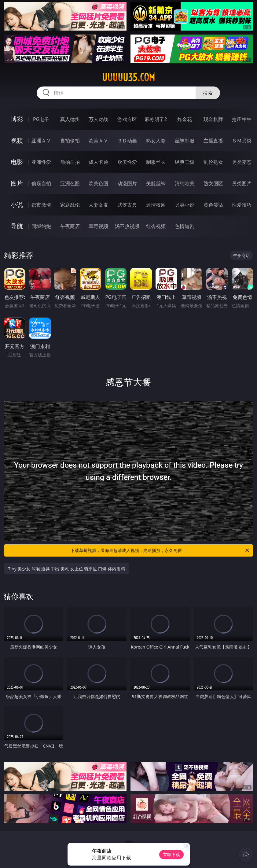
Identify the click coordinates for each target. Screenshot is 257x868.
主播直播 (213, 141)
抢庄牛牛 (242, 119)
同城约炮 (41, 226)
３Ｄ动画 (127, 141)
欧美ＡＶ (98, 141)
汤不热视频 (127, 226)
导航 (17, 226)
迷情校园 (156, 205)
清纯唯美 (185, 183)
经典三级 (185, 162)
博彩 (17, 119)
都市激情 (41, 205)
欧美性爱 (127, 162)
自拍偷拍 (70, 141)
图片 (17, 183)
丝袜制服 (185, 141)
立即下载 (171, 854)
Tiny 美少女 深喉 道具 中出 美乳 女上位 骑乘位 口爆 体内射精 (67, 569)
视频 (17, 140)
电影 (17, 162)
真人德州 (70, 119)
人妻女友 (98, 205)
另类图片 (242, 183)
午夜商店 (70, 226)
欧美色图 (98, 183)
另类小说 (185, 205)
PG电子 (41, 119)
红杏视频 (156, 226)
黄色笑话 (213, 205)
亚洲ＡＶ (41, 141)
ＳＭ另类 (242, 141)
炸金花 (185, 119)
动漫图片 (127, 183)
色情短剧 (185, 226)
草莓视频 (98, 226)
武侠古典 (127, 205)
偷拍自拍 (70, 162)
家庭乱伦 (70, 205)
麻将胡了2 (156, 119)
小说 (17, 205)
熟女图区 (213, 183)
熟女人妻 (156, 141)
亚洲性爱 (41, 162)
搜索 (208, 93)
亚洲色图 (70, 183)
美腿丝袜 (156, 183)
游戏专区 (127, 119)
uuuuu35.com (128, 77)
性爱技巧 (242, 205)
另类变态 (242, 162)
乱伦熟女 (213, 162)
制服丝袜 (156, 162)
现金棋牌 (213, 119)
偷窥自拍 (41, 183)
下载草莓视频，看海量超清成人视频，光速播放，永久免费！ (160, 550)
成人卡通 (98, 162)
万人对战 (98, 119)
